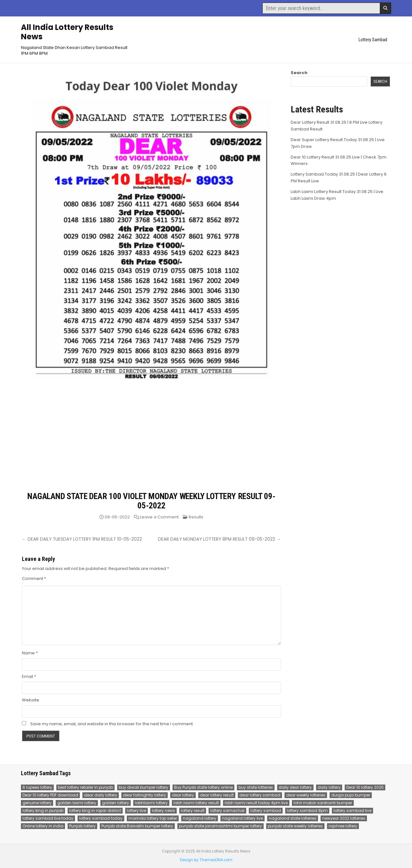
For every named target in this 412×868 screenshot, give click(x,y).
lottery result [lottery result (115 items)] (193, 810)
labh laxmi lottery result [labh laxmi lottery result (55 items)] (196, 803)
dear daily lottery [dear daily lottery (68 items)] (101, 795)
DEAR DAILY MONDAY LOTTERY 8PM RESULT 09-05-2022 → (220, 539)
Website (31, 700)
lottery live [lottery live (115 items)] (136, 810)
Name (30, 653)
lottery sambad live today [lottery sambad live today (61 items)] (48, 818)
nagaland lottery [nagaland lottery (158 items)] (200, 818)
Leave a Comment (159, 517)
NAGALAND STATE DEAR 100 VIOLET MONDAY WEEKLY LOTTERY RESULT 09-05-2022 (151, 501)
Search (299, 73)
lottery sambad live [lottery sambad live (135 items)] (352, 810)
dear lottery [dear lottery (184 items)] (183, 795)
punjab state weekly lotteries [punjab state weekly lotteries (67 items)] (295, 826)
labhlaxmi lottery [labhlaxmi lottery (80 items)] (151, 803)
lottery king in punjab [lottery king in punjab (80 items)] (43, 810)
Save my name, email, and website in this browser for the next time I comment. (112, 724)
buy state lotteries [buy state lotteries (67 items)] (256, 787)
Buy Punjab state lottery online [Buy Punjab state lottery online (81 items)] (203, 787)
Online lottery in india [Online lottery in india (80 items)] (43, 826)
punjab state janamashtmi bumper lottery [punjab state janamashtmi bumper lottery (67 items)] (220, 826)
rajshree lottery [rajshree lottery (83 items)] (343, 826)
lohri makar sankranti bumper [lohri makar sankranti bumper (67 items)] (323, 803)
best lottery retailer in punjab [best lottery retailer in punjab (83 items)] (85, 787)
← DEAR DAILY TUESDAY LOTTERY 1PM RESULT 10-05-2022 (82, 539)
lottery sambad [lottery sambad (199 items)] (266, 810)
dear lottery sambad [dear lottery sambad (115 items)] (260, 795)
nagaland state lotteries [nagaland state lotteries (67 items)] (293, 818)
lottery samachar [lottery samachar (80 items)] (227, 810)
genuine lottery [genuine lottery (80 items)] (37, 803)
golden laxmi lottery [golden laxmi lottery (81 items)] (77, 803)
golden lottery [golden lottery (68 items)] (116, 803)
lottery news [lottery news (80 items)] (164, 810)
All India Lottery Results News (67, 32)
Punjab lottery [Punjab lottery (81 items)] (82, 826)
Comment (34, 579)
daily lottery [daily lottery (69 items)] (329, 787)
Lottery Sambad (373, 40)
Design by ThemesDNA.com (206, 860)
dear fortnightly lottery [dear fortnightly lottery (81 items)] (145, 795)
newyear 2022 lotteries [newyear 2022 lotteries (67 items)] (344, 818)
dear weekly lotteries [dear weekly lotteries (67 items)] (306, 795)
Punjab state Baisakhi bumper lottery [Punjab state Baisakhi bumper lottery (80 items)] (137, 826)
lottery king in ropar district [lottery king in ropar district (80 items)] (95, 810)
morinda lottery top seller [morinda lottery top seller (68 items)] (153, 818)
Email (29, 676)
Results (196, 517)
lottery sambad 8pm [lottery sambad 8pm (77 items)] (307, 810)
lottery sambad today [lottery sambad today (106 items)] (101, 818)
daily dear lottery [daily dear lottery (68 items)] (295, 787)
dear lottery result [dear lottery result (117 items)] (217, 795)
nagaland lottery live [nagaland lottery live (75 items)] (243, 818)
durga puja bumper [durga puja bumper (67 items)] (351, 795)
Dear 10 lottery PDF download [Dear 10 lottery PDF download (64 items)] (50, 795)
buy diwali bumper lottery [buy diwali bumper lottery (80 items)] (144, 787)
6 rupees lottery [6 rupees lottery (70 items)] (37, 787)
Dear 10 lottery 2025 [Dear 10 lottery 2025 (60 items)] (365, 787)
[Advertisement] (151, 443)
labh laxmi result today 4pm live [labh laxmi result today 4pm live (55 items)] (256, 803)
